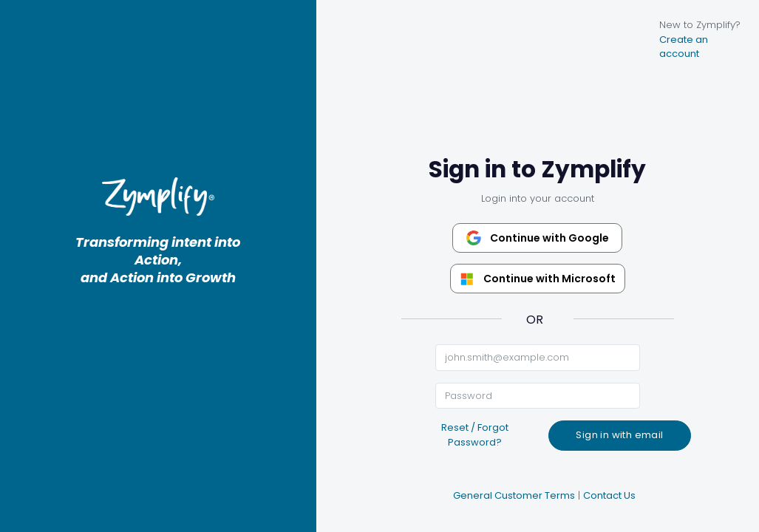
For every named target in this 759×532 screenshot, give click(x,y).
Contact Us (609, 495)
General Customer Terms (514, 495)
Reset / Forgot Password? (475, 435)
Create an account (684, 47)
